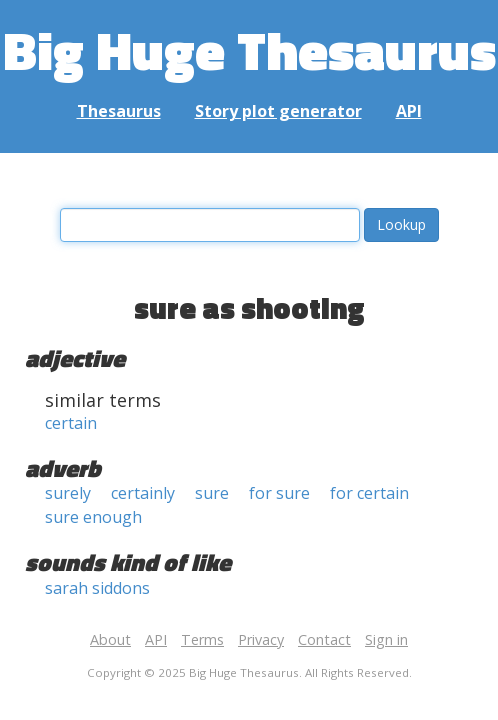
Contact (324, 639)
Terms (202, 639)
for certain (369, 493)
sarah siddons (97, 588)
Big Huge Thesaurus (249, 49)
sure (212, 493)
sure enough (93, 517)
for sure (279, 493)
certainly (143, 493)
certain (71, 423)
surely (68, 493)
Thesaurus (119, 111)
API (409, 111)
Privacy (261, 639)
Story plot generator (278, 111)
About (110, 639)
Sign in (386, 639)
